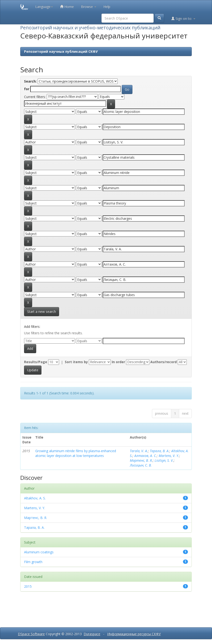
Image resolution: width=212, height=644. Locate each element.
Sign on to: (183, 18)
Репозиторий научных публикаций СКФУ (61, 51)
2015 (28, 586)
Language (44, 7)
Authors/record (164, 362)
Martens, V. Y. (169, 456)
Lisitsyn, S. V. (164, 460)
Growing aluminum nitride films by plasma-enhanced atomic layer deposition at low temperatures (76, 453)
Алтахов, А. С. (146, 456)
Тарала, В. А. (160, 451)
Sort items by (76, 362)
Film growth (33, 562)
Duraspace (92, 634)
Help (107, 7)
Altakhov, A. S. (35, 498)
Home (67, 7)
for (27, 89)
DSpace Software (31, 634)
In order (118, 362)
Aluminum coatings (39, 552)
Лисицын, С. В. (141, 465)
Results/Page (36, 362)
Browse (89, 7)
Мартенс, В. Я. (141, 460)
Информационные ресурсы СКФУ (134, 634)
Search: (30, 81)
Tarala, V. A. (139, 451)
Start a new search (42, 312)
